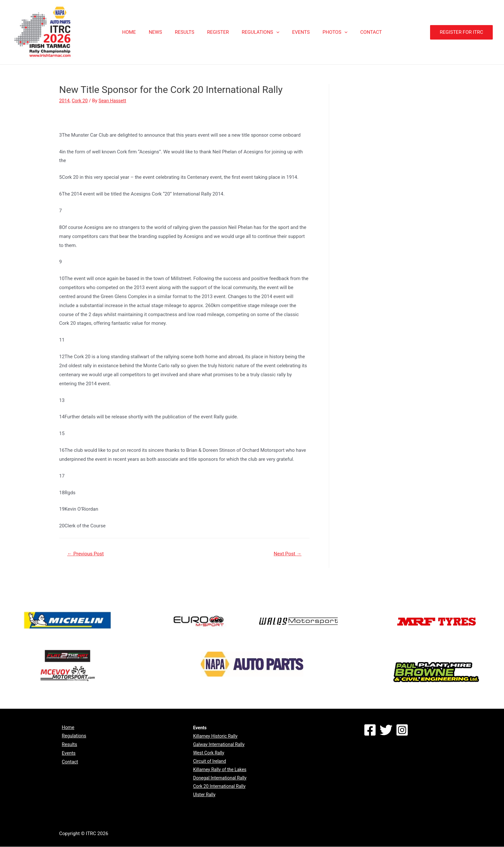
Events (66, 755)
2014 (65, 101)
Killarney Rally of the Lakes (220, 770)
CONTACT (360, 32)
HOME (140, 32)
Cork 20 (80, 101)
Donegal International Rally (220, 778)
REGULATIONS (259, 32)
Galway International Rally (219, 745)
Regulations (72, 737)
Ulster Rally (204, 795)
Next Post (287, 554)
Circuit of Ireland (210, 761)
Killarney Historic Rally (215, 736)
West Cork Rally (209, 753)
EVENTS (296, 32)
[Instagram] (402, 730)
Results (67, 746)
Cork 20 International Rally (219, 787)
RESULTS (189, 32)
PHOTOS (327, 32)
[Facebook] (370, 730)
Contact (67, 764)
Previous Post (86, 554)
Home (66, 728)
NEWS (163, 32)
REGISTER (220, 32)
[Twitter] (386, 730)
